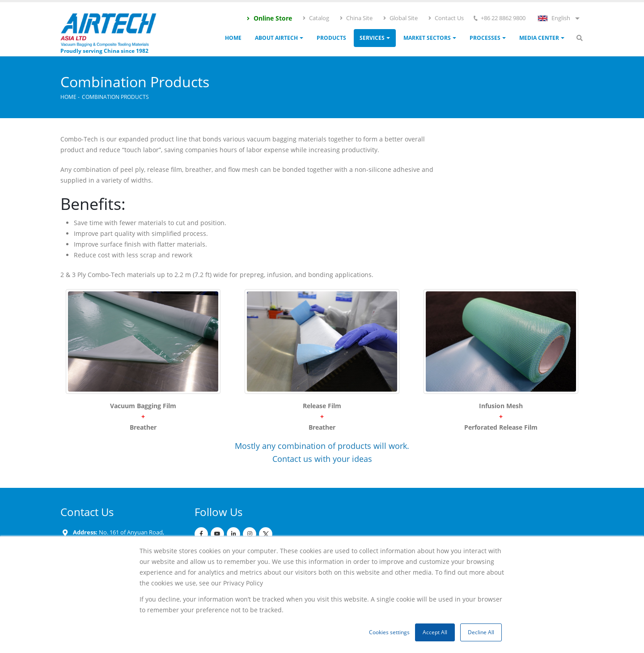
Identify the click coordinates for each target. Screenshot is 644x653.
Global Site (400, 18)
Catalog (316, 18)
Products (331, 38)
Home (233, 38)
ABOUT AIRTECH (276, 38)
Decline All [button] (481, 632)
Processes (485, 38)
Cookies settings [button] (389, 632)
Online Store (269, 18)
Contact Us (446, 18)
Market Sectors (427, 38)
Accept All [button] (435, 632)
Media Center (539, 38)
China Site (356, 18)
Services (372, 38)
